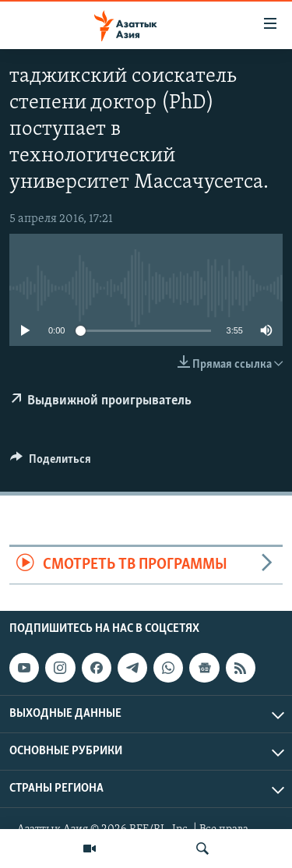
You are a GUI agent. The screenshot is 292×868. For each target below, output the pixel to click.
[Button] (51, 463)
